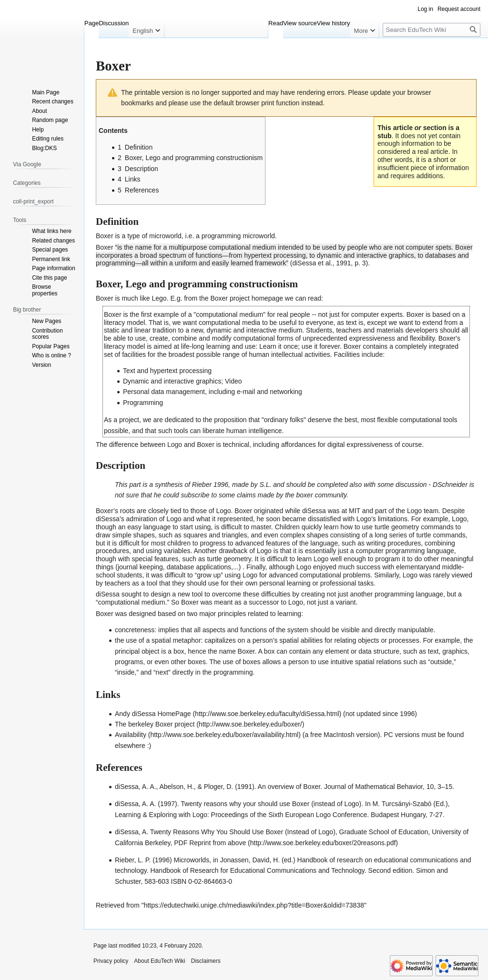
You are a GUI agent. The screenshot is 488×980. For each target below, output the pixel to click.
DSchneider (450, 485)
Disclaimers (206, 961)
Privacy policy (111, 961)
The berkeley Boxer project (155, 724)
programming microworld (238, 236)
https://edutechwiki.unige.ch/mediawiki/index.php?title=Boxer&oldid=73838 (254, 905)
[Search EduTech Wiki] (432, 30)
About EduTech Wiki (159, 961)
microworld (165, 236)
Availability (131, 735)
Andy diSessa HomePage (153, 714)
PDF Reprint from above (210, 843)
